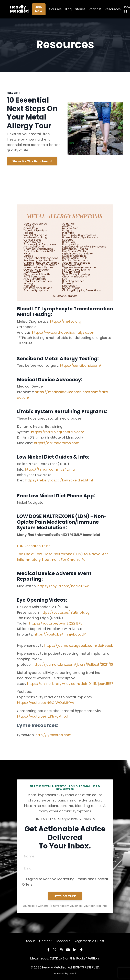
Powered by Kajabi (65, 971)
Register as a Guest (89, 939)
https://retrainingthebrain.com (58, 432)
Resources (113, 9)
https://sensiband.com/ (81, 365)
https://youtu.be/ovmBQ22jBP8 (56, 622)
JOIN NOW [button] (39, 9)
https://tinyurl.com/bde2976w (63, 585)
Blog (68, 9)
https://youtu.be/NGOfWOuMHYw (45, 700)
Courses (55, 9)
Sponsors (63, 939)
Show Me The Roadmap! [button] (32, 161)
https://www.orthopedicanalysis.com (64, 332)
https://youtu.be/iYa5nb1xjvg (65, 611)
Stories (80, 9)
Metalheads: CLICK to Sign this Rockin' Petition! (65, 956)
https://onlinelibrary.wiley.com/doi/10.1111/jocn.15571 (71, 681)
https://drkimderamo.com (57, 442)
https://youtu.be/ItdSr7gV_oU (42, 714)
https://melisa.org (66, 322)
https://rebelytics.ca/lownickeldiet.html (59, 480)
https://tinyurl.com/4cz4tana (50, 469)
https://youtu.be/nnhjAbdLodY (60, 633)
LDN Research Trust (33, 545)
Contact (45, 939)
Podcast (95, 9)
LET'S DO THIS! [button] (65, 894)
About (30, 939)
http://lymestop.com (54, 732)
